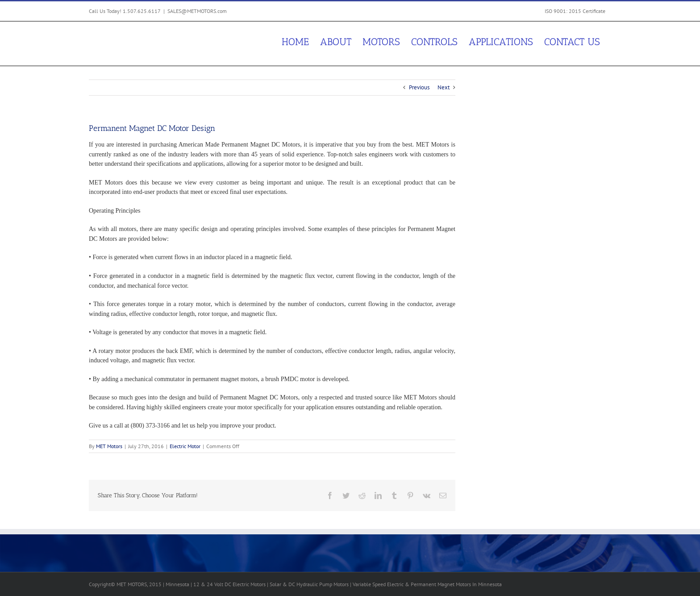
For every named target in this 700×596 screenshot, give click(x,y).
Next (444, 87)
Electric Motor (185, 446)
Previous (419, 87)
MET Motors (109, 446)
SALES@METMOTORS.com (197, 11)
